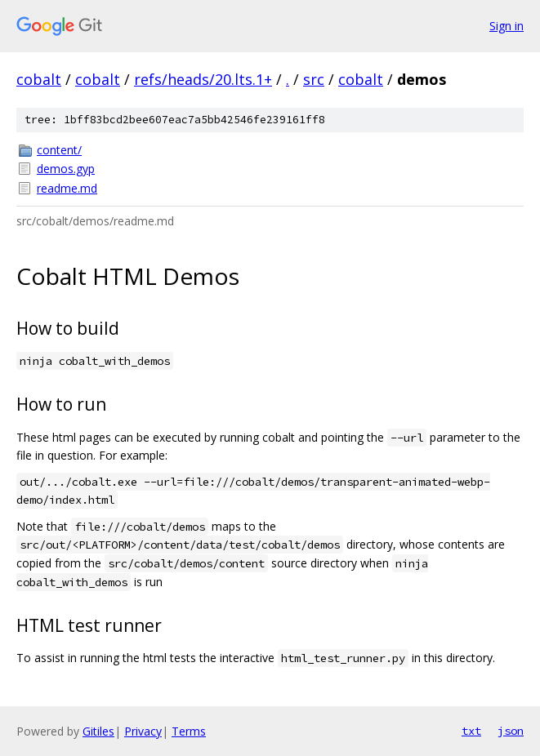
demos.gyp (66, 169)
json (511, 731)
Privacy (143, 731)
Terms (189, 731)
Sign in (507, 26)
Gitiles (98, 731)
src (314, 79)
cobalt (39, 79)
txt (471, 731)
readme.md (67, 188)
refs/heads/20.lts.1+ (203, 79)
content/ (59, 150)
